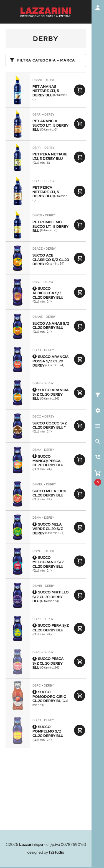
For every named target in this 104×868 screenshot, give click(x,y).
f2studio (57, 852)
